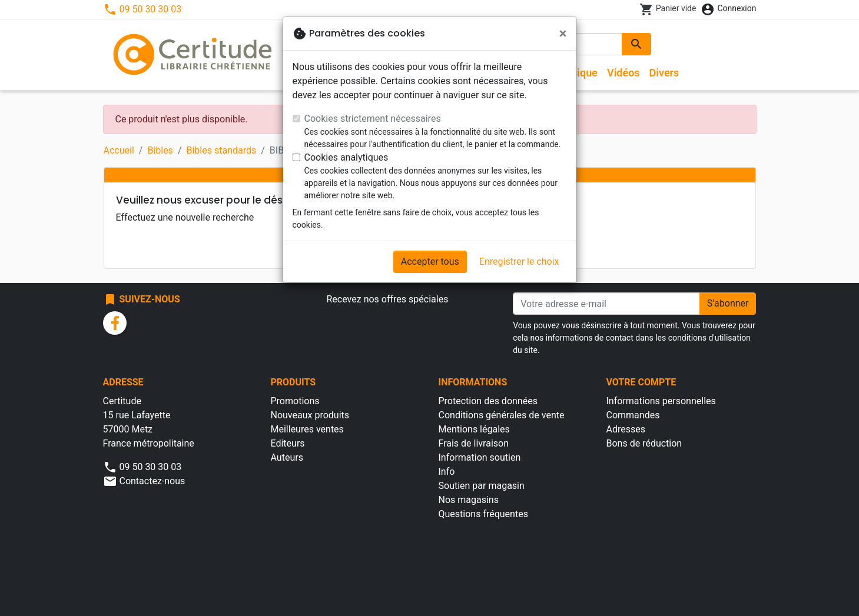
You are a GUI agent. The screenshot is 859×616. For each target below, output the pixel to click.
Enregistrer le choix (519, 262)
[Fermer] (563, 34)
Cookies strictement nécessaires (373, 119)
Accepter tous (430, 262)
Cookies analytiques (346, 157)
